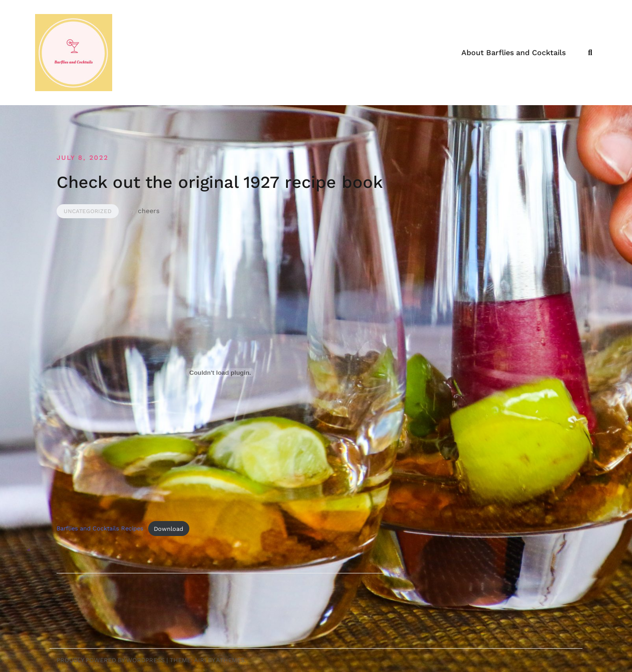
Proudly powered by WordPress (111, 660)
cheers (149, 211)
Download (169, 529)
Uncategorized (88, 211)
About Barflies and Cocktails (513, 53)
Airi (200, 660)
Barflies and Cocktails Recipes (100, 529)
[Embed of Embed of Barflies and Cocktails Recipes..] (220, 372)
